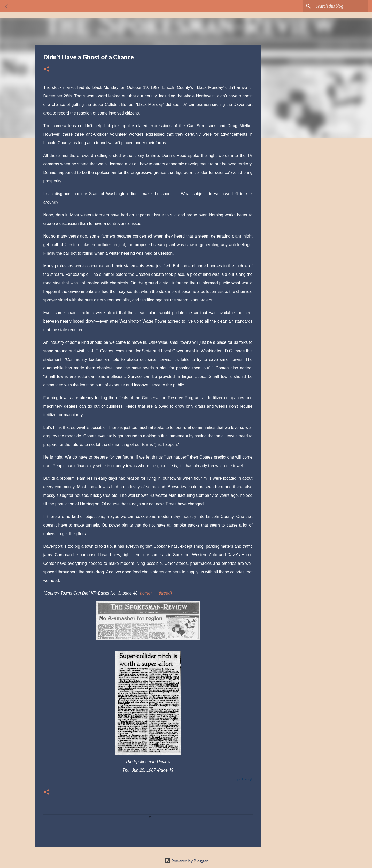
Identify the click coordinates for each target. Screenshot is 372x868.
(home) (145, 593)
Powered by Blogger (186, 861)
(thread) (165, 593)
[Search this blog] (341, 6)
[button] (47, 69)
